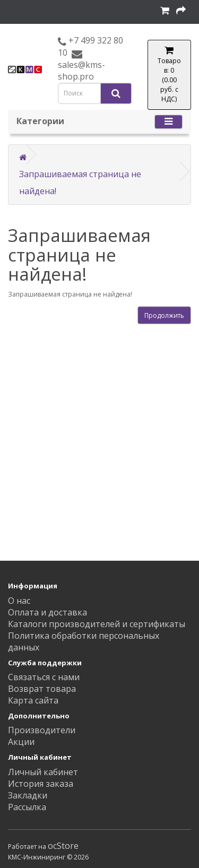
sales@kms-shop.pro (81, 71)
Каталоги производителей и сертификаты (97, 624)
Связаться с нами (44, 677)
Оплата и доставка (47, 612)
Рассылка (27, 807)
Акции (21, 742)
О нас (19, 601)
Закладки (28, 795)
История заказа (41, 784)
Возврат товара (42, 689)
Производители (42, 730)
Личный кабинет (43, 772)
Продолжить (164, 315)
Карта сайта (33, 700)
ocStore (63, 846)
